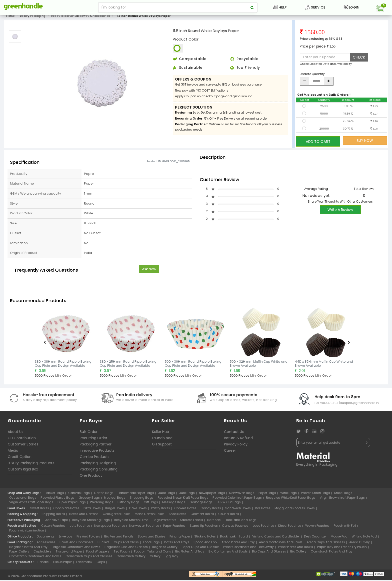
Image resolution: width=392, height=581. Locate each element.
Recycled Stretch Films (131, 521)
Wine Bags (288, 494)
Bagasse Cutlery (165, 548)
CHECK (359, 60)
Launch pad (162, 439)
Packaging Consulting (99, 470)
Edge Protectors (164, 521)
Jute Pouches (80, 527)
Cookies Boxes (185, 509)
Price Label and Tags (241, 521)
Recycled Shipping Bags (91, 521)
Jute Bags (187, 494)
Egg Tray (171, 557)
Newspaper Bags (212, 494)
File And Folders (88, 537)
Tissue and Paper (69, 553)
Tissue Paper (62, 563)
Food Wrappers (98, 553)
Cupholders (42, 553)
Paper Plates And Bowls (295, 548)
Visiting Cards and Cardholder (276, 537)
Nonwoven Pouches (144, 527)
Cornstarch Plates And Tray (332, 553)
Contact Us (234, 433)
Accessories (46, 543)
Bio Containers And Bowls (228, 553)
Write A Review (340, 211)
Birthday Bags (128, 503)
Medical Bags (115, 499)
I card (243, 537)
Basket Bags (54, 494)
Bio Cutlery (298, 553)
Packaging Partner (96, 445)
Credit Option (20, 458)
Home (10, 19)
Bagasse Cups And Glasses (126, 548)
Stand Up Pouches (204, 527)
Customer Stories (23, 445)
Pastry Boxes (160, 509)
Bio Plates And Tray (190, 553)
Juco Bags (167, 494)
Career (230, 452)
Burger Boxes (115, 509)
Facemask (84, 563)
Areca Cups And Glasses (326, 543)
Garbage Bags (201, 503)
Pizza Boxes (92, 509)
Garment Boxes (202, 515)
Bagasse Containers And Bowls (76, 548)
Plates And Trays (177, 543)
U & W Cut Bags (229, 503)
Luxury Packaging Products (31, 464)
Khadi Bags (343, 494)
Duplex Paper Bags (72, 503)
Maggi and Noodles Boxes (295, 509)
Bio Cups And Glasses (269, 553)
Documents (46, 537)
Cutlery (155, 557)
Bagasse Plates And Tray (28, 548)
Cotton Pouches (53, 527)
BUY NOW (365, 143)
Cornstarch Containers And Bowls (35, 557)
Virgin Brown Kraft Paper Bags (342, 499)
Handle (43, 563)
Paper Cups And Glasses (201, 548)
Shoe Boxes (177, 515)
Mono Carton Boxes (150, 515)
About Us (15, 433)
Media (13, 452)
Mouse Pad (339, 537)
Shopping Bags (141, 499)
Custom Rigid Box (23, 470)
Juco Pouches (263, 527)
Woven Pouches (317, 527)
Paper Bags (267, 494)
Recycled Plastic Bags (57, 499)
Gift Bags (151, 503)
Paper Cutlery (19, 553)
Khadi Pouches (290, 527)
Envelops (65, 537)
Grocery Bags (89, 499)
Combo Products (95, 458)
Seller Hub (160, 433)
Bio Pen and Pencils (119, 537)
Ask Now (149, 270)
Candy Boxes (211, 509)
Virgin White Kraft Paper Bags (31, 503)
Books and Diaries (151, 537)
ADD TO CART (318, 143)
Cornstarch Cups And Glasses (89, 557)
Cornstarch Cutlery (131, 557)
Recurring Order (93, 439)
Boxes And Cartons (84, 515)
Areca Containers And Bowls (281, 543)
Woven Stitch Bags (315, 494)
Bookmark (228, 537)
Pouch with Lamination (27, 532)
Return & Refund (238, 439)
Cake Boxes (138, 509)
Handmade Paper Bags (136, 494)
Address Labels (191, 521)
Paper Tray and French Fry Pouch (342, 548)
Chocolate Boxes (66, 509)
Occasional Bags (23, 499)
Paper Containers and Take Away (248, 548)
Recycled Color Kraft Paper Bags (237, 499)
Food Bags (151, 543)
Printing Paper (180, 537)
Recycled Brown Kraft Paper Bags (183, 499)
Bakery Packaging (33, 19)
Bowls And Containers (76, 543)
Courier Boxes (229, 515)
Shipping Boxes (53, 515)
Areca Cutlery (359, 543)
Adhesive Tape (56, 521)
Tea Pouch (122, 553)
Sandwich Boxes (238, 509)
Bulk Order (89, 433)
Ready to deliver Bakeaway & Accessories (80, 19)
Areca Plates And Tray (238, 543)
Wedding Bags (102, 503)
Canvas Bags (79, 494)
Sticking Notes (205, 537)
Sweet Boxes (40, 509)
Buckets (103, 543)
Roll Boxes (263, 509)
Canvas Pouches (235, 527)
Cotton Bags (104, 494)
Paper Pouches (174, 527)
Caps (101, 563)
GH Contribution (22, 439)
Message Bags (174, 503)
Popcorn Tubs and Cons (152, 553)
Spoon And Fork (205, 543)
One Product (91, 477)
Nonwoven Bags (242, 494)
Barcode (214, 521)
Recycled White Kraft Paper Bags (291, 499)
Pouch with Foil (345, 527)
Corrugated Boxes (117, 515)
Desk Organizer (315, 537)
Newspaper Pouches (110, 527)
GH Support (162, 445)
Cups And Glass (126, 543)
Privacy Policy (236, 445)
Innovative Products (97, 452)
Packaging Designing (98, 464)
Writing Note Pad (364, 537)
